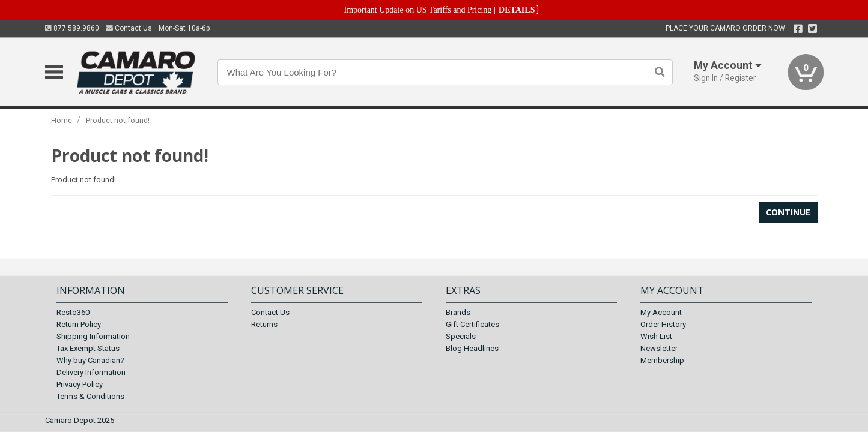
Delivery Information (91, 372)
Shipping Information (93, 336)
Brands (458, 312)
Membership (662, 360)
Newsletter (659, 348)
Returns (264, 324)
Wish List (656, 336)
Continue (788, 212)
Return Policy (79, 324)
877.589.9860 (72, 28)
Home (62, 120)
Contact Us (129, 28)
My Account (661, 312)
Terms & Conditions (90, 396)
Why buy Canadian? (90, 360)
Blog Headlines (472, 348)
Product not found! (118, 120)
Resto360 (73, 312)
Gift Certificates (472, 324)
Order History (663, 324)
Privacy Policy (80, 384)
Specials (461, 336)
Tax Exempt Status (88, 348)
